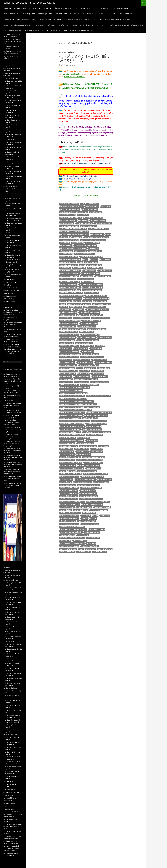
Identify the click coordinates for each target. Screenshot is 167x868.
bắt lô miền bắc (83, 215)
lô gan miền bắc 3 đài (82, 318)
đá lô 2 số (94, 259)
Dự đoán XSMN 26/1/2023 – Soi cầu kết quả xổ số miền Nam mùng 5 (12, 437)
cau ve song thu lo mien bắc (85, 254)
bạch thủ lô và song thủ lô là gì (72, 207)
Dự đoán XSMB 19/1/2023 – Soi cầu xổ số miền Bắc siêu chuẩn (12, 478)
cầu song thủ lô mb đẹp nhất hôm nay (88, 251)
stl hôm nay (86, 516)
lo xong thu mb (98, 371)
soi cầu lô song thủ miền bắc (97, 424)
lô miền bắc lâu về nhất (84, 343)
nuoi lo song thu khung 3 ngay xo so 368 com (76, 410)
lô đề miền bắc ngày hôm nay (90, 312)
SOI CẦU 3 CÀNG (97, 19)
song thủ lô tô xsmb (84, 507)
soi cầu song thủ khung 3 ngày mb (72, 427)
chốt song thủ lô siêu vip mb (70, 259)
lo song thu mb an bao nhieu (70, 354)
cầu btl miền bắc (66, 246)
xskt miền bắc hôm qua (87, 549)
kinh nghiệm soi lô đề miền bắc (71, 298)
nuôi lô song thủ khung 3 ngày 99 (99, 396)
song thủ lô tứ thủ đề (102, 507)
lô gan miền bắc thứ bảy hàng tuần (73, 329)
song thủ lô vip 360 (81, 510)
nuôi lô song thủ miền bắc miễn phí (72, 413)
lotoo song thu (98, 374)
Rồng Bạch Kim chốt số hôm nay (96, 415)
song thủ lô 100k (66, 449)
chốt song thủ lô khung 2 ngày (92, 257)
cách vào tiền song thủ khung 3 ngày (73, 229)
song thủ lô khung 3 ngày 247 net (95, 474)
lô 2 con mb (87, 301)
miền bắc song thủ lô (100, 376)
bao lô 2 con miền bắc (90, 209)
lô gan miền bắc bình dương (70, 321)
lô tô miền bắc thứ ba (85, 362)
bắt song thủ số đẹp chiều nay (71, 218)
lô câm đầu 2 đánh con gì (102, 304)
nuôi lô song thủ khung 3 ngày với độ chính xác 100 (78, 404)
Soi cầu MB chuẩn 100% (82, 8)
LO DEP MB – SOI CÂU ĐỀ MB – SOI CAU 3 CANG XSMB (29, 3)
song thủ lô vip (66, 510)
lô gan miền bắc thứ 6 (68, 326)
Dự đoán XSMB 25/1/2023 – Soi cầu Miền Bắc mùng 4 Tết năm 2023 (12, 451)
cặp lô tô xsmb (77, 243)
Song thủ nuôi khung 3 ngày (70, 513)
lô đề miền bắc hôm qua (69, 312)
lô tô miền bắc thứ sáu (104, 362)
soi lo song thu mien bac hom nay (72, 440)
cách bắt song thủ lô (84, 223)
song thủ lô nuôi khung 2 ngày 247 (72, 502)
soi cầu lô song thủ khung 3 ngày (72, 424)
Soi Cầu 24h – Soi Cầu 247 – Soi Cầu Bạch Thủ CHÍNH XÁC (72, 19)
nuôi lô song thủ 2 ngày (100, 382)
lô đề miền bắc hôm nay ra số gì (97, 310)
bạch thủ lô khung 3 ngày (69, 204)
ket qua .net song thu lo (92, 290)
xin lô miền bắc (66, 541)
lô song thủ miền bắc (91, 354)
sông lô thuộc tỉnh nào (69, 446)
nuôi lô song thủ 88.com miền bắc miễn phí (75, 388)
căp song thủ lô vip (93, 243)
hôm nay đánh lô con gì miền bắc (91, 285)
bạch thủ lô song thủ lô (90, 204)
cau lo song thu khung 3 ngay (85, 246)
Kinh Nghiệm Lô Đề (29, 14)
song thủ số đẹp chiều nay (69, 516)
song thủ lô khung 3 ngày (87, 471)
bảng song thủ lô (92, 207)
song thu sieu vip (89, 513)
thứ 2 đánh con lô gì (92, 532)
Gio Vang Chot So (45, 19)
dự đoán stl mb (88, 282)
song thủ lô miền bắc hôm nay (89, 485)
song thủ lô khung (93, 468)
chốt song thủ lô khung (69, 257)
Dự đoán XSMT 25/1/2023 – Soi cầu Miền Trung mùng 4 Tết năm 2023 (13, 465)
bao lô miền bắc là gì (68, 215)
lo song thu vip (66, 360)
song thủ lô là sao (105, 479)
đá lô (85, 259)
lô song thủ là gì (88, 351)
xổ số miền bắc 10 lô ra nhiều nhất (72, 543)
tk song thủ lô (83, 535)
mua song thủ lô (66, 379)
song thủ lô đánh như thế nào (94, 457)
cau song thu (94, 248)
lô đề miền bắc (79, 310)
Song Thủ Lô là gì (66, 479)
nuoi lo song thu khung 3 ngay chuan (74, 399)
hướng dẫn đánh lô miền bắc (70, 290)
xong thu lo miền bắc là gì (69, 546)
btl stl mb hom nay (67, 223)
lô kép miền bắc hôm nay (69, 332)
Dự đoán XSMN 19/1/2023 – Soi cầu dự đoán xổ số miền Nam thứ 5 (12, 485)
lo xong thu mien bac (68, 374)
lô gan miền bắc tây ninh (89, 323)
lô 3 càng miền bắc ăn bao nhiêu (79, 304)
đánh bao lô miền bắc (68, 262)
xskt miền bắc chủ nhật (90, 546)
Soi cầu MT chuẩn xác (11, 14)
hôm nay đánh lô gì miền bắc (70, 287)
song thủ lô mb (66, 482)
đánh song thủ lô (105, 271)
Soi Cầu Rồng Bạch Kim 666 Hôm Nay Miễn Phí (78, 31)
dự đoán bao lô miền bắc (91, 273)
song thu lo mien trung (69, 493)
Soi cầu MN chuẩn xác (121, 8)
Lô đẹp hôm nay (83, 315)
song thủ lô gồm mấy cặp (94, 463)
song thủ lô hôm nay (68, 465)
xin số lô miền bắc (80, 541)
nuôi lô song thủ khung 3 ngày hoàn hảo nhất (77, 401)
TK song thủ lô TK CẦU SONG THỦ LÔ (72, 538)
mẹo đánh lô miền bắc (82, 376)
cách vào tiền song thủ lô (99, 229)
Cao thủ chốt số (97, 234)
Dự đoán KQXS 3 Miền (45, 14)
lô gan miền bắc (66, 318)
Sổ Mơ (34, 19)
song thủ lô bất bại (67, 454)
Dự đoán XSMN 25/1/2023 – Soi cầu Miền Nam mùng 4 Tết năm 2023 (13, 458)
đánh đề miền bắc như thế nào (91, 265)
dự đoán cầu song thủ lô (69, 276)
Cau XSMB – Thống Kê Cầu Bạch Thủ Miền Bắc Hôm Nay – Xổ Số (12, 41)
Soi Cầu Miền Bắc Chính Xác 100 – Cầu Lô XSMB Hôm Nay (42, 31)
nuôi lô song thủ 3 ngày (89, 385)
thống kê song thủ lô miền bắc (71, 532)
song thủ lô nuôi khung (69, 499)
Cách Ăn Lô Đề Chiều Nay (95, 14)
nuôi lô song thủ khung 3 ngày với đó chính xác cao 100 (80, 407)
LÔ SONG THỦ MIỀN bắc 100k (69, 357)
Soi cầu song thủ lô (94, 427)
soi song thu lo (92, 440)
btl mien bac (83, 220)
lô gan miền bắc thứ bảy (87, 326)
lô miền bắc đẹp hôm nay (87, 337)
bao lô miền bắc (96, 212)
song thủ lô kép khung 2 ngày (89, 465)
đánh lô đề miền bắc (95, 268)
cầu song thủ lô (66, 251)
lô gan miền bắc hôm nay (69, 323)
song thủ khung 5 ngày (88, 446)
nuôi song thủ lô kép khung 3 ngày (100, 413)
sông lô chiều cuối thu (86, 443)
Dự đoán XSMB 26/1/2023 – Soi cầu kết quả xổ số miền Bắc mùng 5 (13, 430)
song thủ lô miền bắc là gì (69, 488)
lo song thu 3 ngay (81, 349)
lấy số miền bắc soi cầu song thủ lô (96, 298)
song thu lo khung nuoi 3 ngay (92, 477)
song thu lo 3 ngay (67, 452)
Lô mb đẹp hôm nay (87, 332)
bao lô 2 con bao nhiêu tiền (70, 209)
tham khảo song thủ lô (87, 521)
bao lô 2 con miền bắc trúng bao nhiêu (74, 212)
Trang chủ (7, 8)
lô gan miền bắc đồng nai (92, 321)
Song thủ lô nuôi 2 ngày (69, 496)
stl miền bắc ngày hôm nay (70, 518)
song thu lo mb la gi (101, 482)
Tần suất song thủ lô (68, 521)
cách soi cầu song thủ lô (69, 226)
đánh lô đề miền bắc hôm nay (70, 271)
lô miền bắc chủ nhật (68, 337)
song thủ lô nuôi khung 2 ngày (91, 499)
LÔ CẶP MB (64, 307)
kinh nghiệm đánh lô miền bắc (96, 296)
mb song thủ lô (66, 376)
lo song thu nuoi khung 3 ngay (92, 357)
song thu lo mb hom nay (83, 482)
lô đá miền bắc (65, 310)
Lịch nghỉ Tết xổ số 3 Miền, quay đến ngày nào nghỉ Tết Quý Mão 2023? (12, 472)
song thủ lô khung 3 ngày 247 (71, 474)
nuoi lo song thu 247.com (69, 385)
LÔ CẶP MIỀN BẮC (76, 307)
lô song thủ (100, 346)
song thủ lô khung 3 (68, 471)
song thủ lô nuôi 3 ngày (89, 496)
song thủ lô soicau (67, 507)
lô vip (80, 368)
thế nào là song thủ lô (90, 524)
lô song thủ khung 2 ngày (69, 351)
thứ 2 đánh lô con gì (67, 535)
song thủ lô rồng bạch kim (70, 504)
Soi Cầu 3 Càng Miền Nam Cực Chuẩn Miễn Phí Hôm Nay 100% (23, 25)
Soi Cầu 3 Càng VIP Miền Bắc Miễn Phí (58, 25)
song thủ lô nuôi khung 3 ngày (98, 502)
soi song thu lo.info (67, 443)
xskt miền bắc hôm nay (68, 549)
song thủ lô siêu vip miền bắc (92, 504)
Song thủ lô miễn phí (88, 491)
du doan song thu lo (86, 279)
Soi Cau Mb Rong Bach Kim (12, 31)
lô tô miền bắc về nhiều (68, 365)
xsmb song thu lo (100, 552)
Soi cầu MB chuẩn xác (102, 8)
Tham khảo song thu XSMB (70, 524)
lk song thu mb (66, 301)
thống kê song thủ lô (97, 530)
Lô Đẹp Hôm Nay (9, 19)
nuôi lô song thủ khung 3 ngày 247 (72, 396)
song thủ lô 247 (97, 449)
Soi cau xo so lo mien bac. (74, 77)
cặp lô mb (64, 237)
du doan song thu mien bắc (70, 282)
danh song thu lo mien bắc (70, 273)
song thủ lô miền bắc (68, 485)
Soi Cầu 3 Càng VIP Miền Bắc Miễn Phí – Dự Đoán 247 (89, 25)
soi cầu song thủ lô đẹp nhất (70, 432)
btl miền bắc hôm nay (98, 220)
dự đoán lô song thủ (68, 279)
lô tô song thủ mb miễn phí (89, 365)
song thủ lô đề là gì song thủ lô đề (90, 460)
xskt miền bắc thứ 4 (67, 552)
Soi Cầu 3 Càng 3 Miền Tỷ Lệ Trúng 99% (117, 19)
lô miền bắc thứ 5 (87, 346)
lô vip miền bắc (90, 368)
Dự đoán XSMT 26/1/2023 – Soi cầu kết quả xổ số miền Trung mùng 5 (12, 444)
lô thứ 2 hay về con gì (82, 360)
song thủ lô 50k (82, 452)
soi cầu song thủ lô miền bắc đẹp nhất (84, 58)
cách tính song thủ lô (89, 226)
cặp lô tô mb (65, 243)
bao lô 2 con (106, 207)
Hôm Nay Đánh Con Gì (77, 14)
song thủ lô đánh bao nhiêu (70, 457)
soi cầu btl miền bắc (90, 418)
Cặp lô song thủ (76, 237)
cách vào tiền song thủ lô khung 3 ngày (74, 232)
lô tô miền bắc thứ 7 (67, 362)
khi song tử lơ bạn (92, 293)
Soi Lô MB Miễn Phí (23, 19)
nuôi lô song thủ (66, 382)
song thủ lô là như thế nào (85, 479)
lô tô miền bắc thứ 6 (100, 360)
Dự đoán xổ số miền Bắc (69, 285)
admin (73, 65)
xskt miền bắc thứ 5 (84, 552)
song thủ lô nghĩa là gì (88, 493)
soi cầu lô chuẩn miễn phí (73, 74)
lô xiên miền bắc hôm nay (69, 371)
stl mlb (84, 518)
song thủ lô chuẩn (84, 454)
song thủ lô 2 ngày (82, 449)
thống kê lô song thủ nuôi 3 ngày (72, 527)
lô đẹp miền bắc (97, 315)
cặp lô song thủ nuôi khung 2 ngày (93, 240)
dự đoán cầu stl (87, 276)
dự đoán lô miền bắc (103, 276)
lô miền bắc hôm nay (67, 340)
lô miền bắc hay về (104, 337)
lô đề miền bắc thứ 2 (67, 315)
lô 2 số (63, 304)
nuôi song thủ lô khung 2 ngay (71, 415)
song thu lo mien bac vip (69, 491)
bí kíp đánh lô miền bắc (68, 220)
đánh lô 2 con (65, 268)
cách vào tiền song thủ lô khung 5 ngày (74, 234)
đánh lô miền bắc (89, 271)
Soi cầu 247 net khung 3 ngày (70, 418)
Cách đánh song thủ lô (103, 223)
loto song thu (84, 374)
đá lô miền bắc (105, 259)
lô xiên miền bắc (104, 368)
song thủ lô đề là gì (67, 460)
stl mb (95, 516)
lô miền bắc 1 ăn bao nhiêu (69, 335)
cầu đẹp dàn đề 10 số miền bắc (86, 195)
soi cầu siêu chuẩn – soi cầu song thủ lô (27, 8)
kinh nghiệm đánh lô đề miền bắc (72, 296)
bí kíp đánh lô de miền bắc (93, 218)
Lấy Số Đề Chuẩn (112, 14)
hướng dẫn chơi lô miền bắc (93, 287)
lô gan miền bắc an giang (101, 318)
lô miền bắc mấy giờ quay (69, 346)
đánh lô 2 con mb (79, 268)
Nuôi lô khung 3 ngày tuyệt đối (86, 379)
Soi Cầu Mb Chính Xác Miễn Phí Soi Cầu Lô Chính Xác (126, 25)
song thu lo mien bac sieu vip (92, 488)
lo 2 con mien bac (100, 301)
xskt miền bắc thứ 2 (105, 549)
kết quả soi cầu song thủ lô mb (71, 293)
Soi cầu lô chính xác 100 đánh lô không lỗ (75, 421)
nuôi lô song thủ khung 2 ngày (71, 390)
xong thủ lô (91, 543)
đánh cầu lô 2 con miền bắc (88, 262)
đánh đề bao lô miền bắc (69, 265)
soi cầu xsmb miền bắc (68, 438)
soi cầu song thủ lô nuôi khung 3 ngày (97, 432)
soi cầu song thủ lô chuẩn (92, 429)
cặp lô (108, 234)
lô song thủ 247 (66, 349)
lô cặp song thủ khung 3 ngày (95, 307)
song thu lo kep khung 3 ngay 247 (72, 468)
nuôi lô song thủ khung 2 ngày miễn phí (74, 393)
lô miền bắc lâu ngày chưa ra (88, 340)
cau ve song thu (66, 254)
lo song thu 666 (96, 349)
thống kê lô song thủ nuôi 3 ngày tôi (73, 530)
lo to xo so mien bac (67, 368)
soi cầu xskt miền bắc (95, 435)
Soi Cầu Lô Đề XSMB (126, 14)
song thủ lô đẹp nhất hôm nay (71, 463)
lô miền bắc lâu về (67, 343)
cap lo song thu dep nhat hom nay (97, 237)
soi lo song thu (84, 438)
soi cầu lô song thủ (100, 421)
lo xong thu (85, 371)
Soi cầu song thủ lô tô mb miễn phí (72, 435)
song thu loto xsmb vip (99, 510)
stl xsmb (93, 518)
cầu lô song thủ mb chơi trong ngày (73, 248)
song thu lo (104, 446)
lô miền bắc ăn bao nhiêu (90, 335)
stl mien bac (105, 516)
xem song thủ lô (93, 538)
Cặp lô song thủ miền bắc (69, 240)
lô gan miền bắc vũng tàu (97, 329)
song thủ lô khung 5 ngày (69, 477)
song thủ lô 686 (96, 452)
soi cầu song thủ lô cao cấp (70, 429)
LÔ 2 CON (77, 301)
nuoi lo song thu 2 (82, 382)
